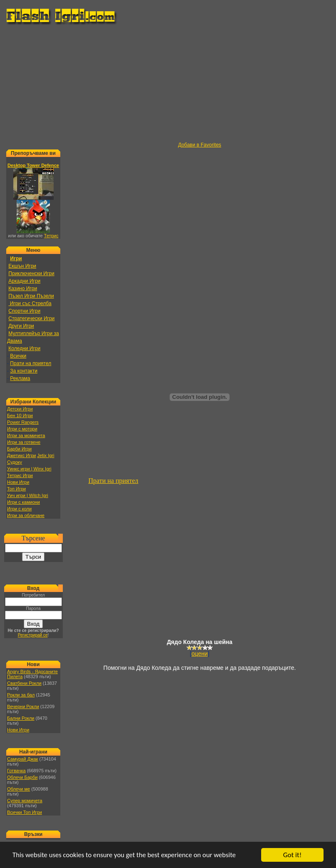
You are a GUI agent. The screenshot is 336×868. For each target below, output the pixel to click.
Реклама (20, 378)
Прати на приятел (31, 363)
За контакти (24, 371)
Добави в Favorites (200, 145)
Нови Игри (18, 482)
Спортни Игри (24, 311)
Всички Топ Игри (25, 812)
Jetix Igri (46, 455)
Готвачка (16, 771)
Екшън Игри (22, 266)
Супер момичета (25, 801)
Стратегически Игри (31, 318)
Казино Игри (23, 289)
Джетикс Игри (21, 455)
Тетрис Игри (20, 475)
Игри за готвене (24, 442)
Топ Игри (16, 489)
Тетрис (51, 236)
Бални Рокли (21, 718)
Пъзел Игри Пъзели (31, 296)
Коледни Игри (24, 348)
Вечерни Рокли (23, 706)
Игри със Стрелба (30, 303)
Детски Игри (20, 409)
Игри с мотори (22, 429)
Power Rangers (23, 422)
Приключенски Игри (31, 274)
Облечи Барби (22, 777)
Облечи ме (19, 789)
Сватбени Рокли (24, 683)
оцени (200, 654)
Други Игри (21, 326)
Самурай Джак (22, 759)
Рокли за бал (21, 695)
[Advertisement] (170, 84)
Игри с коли (19, 509)
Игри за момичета (26, 435)
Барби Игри (19, 449)
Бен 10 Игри (20, 415)
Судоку (15, 462)
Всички (18, 356)
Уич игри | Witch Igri (28, 495)
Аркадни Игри (24, 281)
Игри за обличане (26, 515)
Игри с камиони (23, 502)
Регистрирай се (33, 635)
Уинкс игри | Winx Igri (29, 469)
